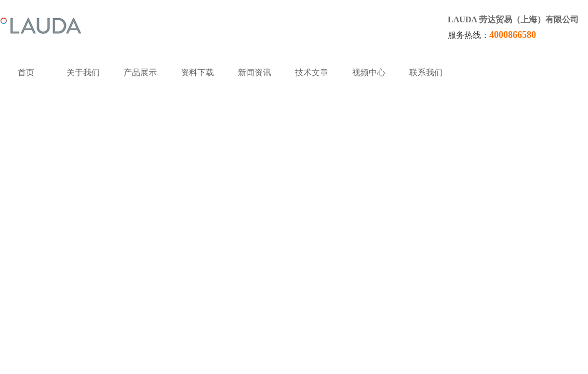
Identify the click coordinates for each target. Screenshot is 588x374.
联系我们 (426, 72)
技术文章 (312, 72)
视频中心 (369, 72)
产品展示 (140, 72)
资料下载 (197, 72)
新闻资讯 (255, 72)
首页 (26, 72)
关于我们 (83, 72)
